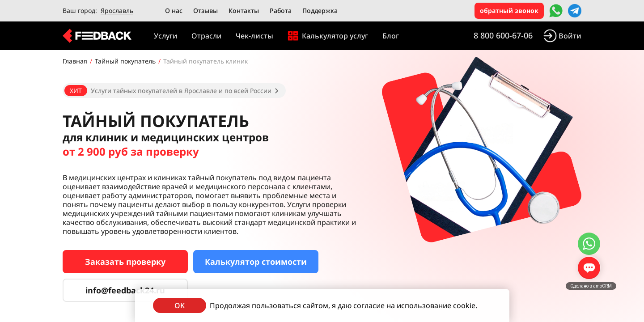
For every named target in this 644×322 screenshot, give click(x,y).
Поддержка (320, 11)
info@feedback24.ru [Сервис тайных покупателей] (125, 290)
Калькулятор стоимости (256, 262)
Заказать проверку (125, 262)
